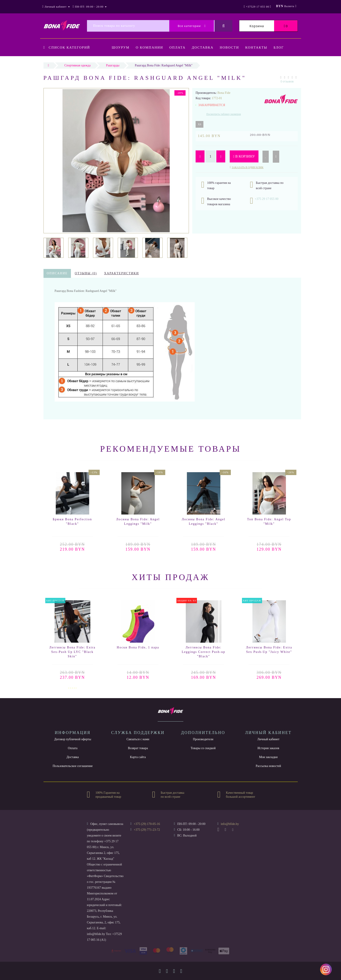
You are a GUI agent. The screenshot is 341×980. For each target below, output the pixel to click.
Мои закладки (268, 757)
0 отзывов (287, 81)
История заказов (268, 748)
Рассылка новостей (268, 766)
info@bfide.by (230, 824)
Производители (203, 739)
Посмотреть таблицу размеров (224, 114)
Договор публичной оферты (73, 739)
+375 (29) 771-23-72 (147, 830)
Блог (283, 47)
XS (199, 124)
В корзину (244, 156)
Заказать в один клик (248, 167)
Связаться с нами (138, 739)
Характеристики (122, 273)
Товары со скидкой (203, 748)
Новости (232, 47)
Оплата (179, 47)
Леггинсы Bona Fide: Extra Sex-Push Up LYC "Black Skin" (72, 652)
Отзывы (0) (86, 273)
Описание (57, 273)
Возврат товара (138, 748)
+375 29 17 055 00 (267, 199)
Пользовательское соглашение (73, 766)
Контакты (260, 47)
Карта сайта (138, 757)
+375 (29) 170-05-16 (147, 824)
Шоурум (121, 47)
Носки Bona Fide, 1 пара (138, 647)
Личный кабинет (268, 739)
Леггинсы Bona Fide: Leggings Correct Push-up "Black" (204, 652)
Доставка (205, 47)
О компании (150, 47)
